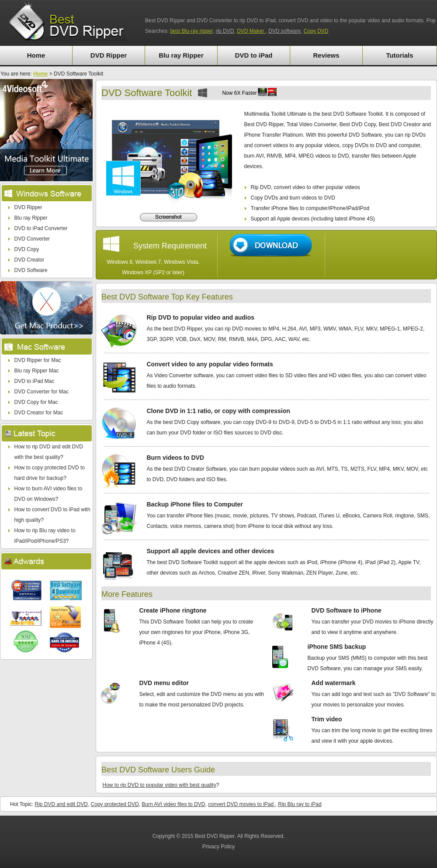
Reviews (326, 55)
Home (36, 55)
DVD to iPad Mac (35, 381)
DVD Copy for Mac (36, 402)
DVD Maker (251, 31)
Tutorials (399, 55)
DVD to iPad (254, 55)
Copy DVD (316, 31)
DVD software (284, 31)
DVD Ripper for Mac (38, 360)
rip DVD (225, 31)
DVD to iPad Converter (41, 228)
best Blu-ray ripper (191, 31)
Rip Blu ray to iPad (300, 804)
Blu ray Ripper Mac (37, 371)
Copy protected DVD (115, 804)
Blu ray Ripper (181, 55)
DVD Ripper (109, 55)
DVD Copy (27, 249)
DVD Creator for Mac (39, 413)
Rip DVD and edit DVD (61, 804)
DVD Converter (32, 239)
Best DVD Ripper (215, 836)
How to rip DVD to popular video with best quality (160, 785)
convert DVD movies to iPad (241, 804)
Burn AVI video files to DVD (173, 804)
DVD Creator (29, 260)
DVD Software (31, 270)
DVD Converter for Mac (42, 392)
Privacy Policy (219, 847)
